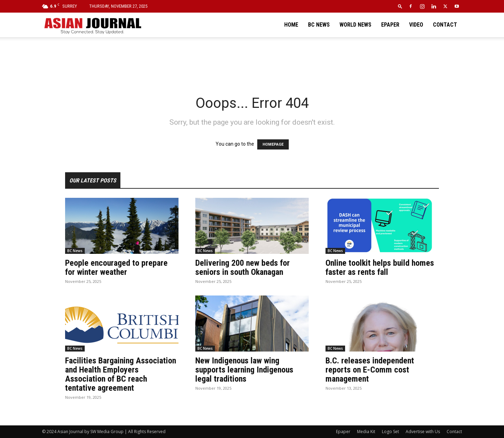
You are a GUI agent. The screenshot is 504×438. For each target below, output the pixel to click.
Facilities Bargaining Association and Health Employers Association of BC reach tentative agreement (121, 374)
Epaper (390, 25)
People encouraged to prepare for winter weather (116, 267)
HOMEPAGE (273, 144)
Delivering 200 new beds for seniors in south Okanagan (243, 267)
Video (416, 25)
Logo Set (390, 432)
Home (291, 25)
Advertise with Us (423, 432)
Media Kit (366, 432)
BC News (319, 25)
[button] (400, 6)
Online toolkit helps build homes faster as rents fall (380, 267)
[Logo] (92, 25)
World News (355, 25)
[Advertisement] (252, 61)
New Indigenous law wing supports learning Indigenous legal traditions (244, 370)
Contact (445, 25)
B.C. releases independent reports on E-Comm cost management (370, 370)
